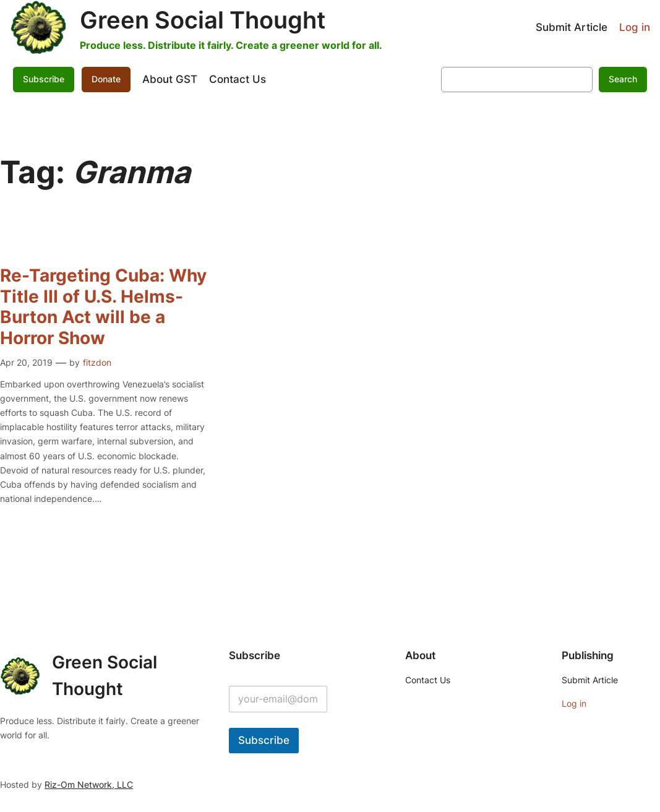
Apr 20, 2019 (26, 362)
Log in (635, 27)
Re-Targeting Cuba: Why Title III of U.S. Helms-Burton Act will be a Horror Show (103, 307)
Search (623, 79)
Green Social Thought (203, 20)
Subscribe (44, 79)
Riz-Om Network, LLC (89, 784)
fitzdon (97, 362)
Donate (106, 79)
